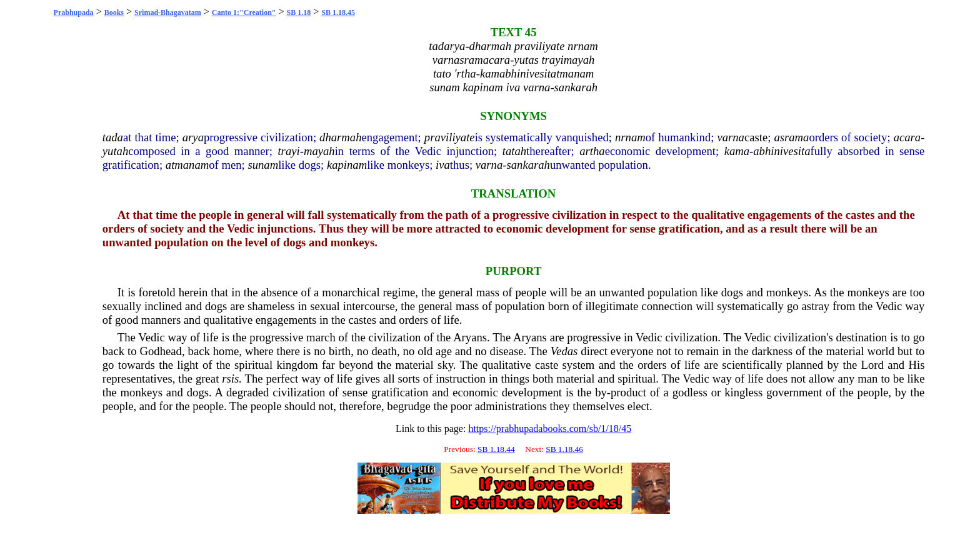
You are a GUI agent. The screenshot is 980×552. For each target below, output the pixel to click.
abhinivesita (782, 151)
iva (443, 165)
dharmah (340, 137)
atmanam (187, 165)
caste (756, 137)
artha (592, 151)
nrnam (630, 137)
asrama (791, 137)
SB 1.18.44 (496, 449)
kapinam (347, 165)
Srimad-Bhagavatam (168, 13)
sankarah (528, 165)
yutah (115, 151)
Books (114, 13)
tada (113, 137)
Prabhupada (74, 13)
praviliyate (450, 137)
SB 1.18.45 (338, 13)
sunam (263, 165)
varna (731, 137)
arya (193, 137)
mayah (319, 151)
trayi (288, 151)
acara (907, 137)
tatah (514, 151)
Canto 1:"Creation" (244, 13)
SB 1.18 (299, 13)
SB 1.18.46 (564, 449)
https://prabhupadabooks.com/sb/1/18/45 (550, 429)
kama (737, 151)
